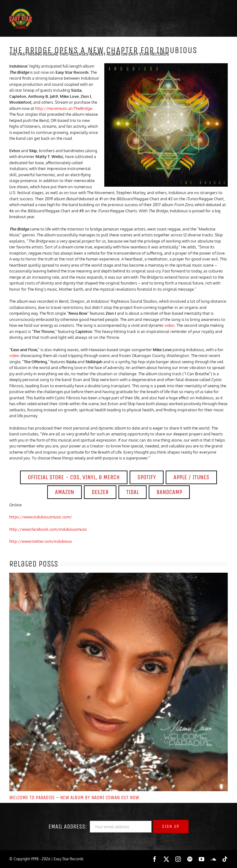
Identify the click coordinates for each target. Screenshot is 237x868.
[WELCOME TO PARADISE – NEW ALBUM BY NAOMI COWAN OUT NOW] (118, 575)
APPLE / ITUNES (191, 477)
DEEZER (100, 492)
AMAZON (64, 492)
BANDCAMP (169, 492)
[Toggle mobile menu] (218, 20)
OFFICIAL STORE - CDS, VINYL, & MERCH (74, 477)
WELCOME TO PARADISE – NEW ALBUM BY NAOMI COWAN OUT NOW (74, 797)
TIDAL (133, 492)
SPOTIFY (147, 477)
